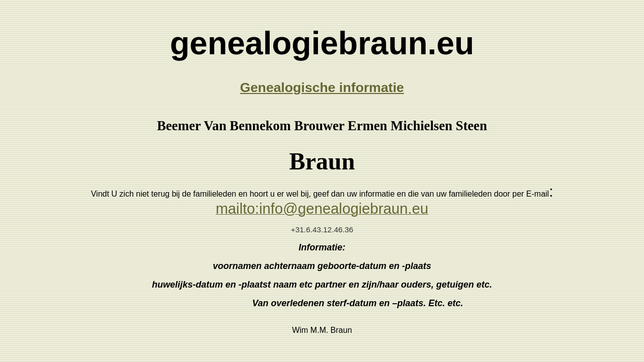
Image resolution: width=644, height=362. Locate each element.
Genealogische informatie (322, 87)
